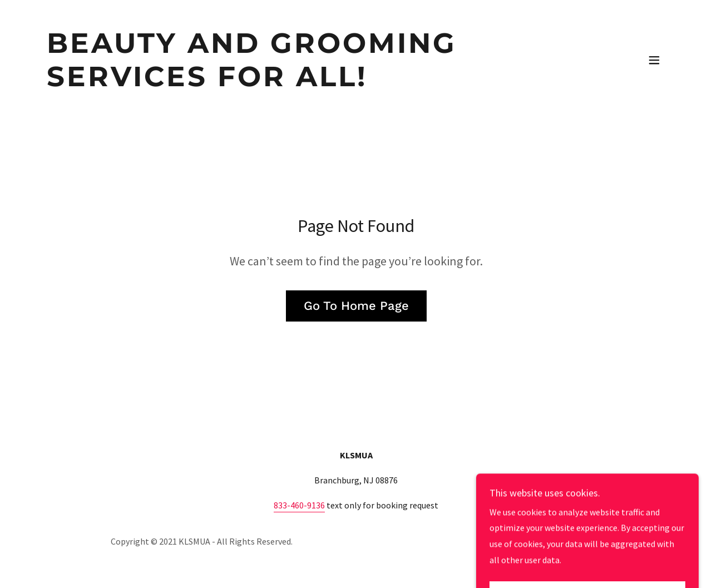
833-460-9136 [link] (299, 505)
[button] (654, 60)
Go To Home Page (356, 306)
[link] (336, 83)
